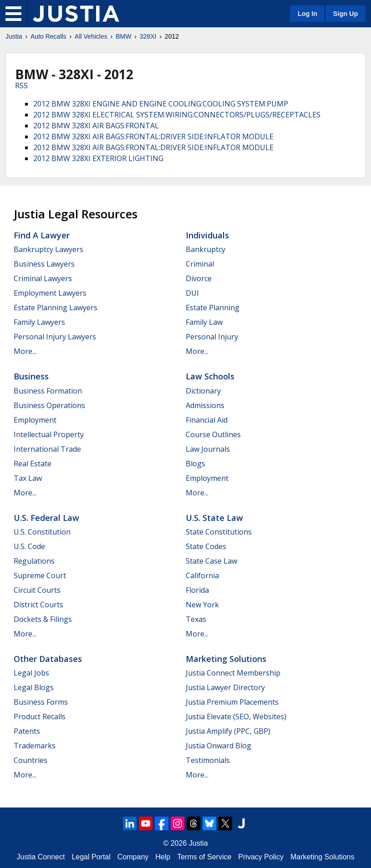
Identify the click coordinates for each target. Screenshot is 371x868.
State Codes (206, 546)
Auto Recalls (48, 36)
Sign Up (346, 14)
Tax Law (28, 478)
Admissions (205, 405)
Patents (27, 731)
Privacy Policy (261, 857)
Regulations (34, 561)
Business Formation (48, 391)
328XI (148, 36)
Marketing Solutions (226, 659)
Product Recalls (40, 717)
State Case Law (211, 561)
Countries (30, 760)
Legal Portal (91, 857)
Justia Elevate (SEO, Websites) (236, 717)
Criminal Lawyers (43, 278)
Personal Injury (212, 337)
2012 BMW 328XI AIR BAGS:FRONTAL (96, 126)
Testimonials (208, 760)
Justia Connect (41, 857)
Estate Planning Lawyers (56, 308)
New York (202, 605)
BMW (123, 36)
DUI (192, 293)
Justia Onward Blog (219, 746)
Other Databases (48, 659)
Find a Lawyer (42, 235)
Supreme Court (40, 575)
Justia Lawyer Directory (225, 687)
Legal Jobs (31, 673)
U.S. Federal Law (46, 518)
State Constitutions (219, 532)
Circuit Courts (37, 590)
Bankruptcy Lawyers (48, 249)
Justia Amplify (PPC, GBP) (228, 731)
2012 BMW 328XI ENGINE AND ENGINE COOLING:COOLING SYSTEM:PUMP (161, 104)
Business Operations (49, 405)
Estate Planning (213, 308)
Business (31, 376)
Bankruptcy (206, 249)
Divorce (199, 278)
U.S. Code (29, 546)
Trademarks (35, 746)
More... (25, 351)
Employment (35, 420)
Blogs (196, 464)
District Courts (38, 605)
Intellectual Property (49, 434)
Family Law (204, 322)
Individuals (207, 235)
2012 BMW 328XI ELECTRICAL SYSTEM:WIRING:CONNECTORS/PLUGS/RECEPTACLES (177, 115)
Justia (14, 36)
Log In (307, 14)
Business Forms (41, 702)
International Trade (47, 449)
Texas (196, 619)
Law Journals (208, 449)
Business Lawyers (44, 264)
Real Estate (33, 464)
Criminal (200, 264)
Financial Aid (207, 420)
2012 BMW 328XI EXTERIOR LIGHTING (98, 158)
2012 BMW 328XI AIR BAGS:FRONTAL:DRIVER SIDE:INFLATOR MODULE (153, 136)
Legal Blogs (34, 687)
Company (133, 857)
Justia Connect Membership (233, 673)
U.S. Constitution (42, 532)
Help (163, 857)
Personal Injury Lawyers (55, 337)
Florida (197, 590)
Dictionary (203, 391)
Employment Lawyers (50, 293)
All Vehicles (91, 36)
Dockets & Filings (43, 619)
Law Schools (210, 376)
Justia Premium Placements (232, 702)
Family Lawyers (39, 322)
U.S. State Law (214, 518)
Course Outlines (213, 434)
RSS (21, 86)
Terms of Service (204, 857)
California (202, 575)
